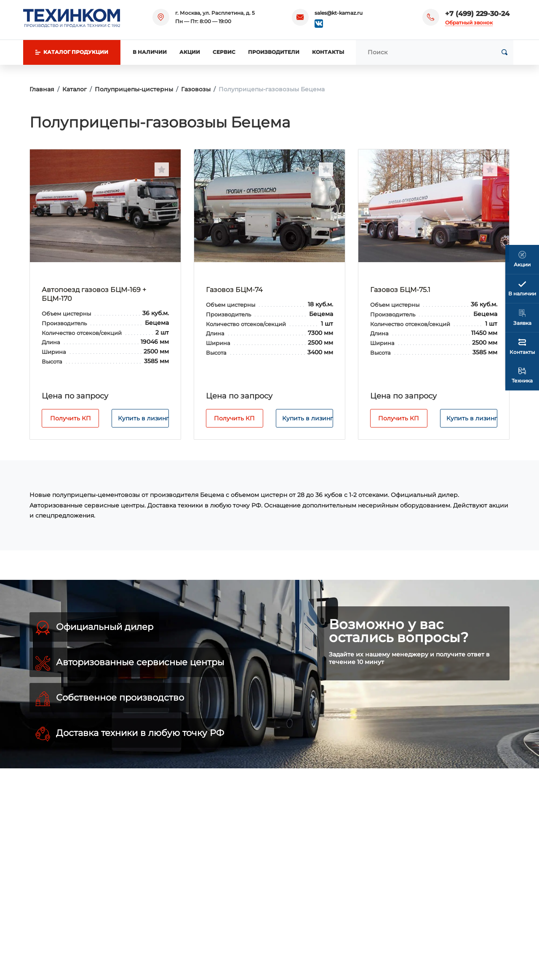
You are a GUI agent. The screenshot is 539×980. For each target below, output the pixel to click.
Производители (274, 52)
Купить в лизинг (143, 418)
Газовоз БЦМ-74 (234, 290)
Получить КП (71, 418)
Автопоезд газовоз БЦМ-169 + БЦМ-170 (94, 294)
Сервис (224, 52)
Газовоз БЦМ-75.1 (400, 290)
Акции (190, 52)
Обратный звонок (469, 23)
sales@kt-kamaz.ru (339, 13)
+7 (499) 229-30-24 (477, 14)
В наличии (150, 52)
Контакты (328, 52)
